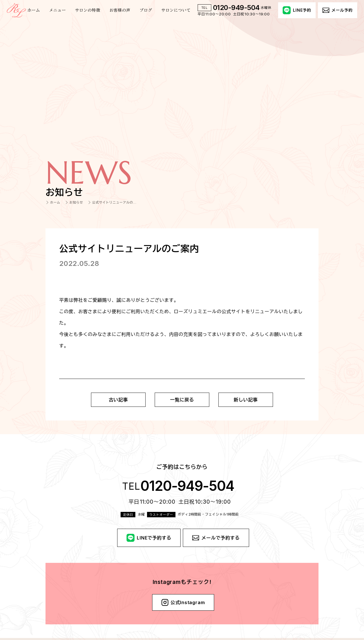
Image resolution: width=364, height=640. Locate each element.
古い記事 (118, 400)
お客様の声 (120, 10)
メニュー (58, 10)
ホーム (34, 10)
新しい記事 (246, 400)
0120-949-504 (236, 8)
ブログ (146, 10)
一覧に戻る (182, 400)
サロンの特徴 (88, 10)
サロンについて (176, 10)
